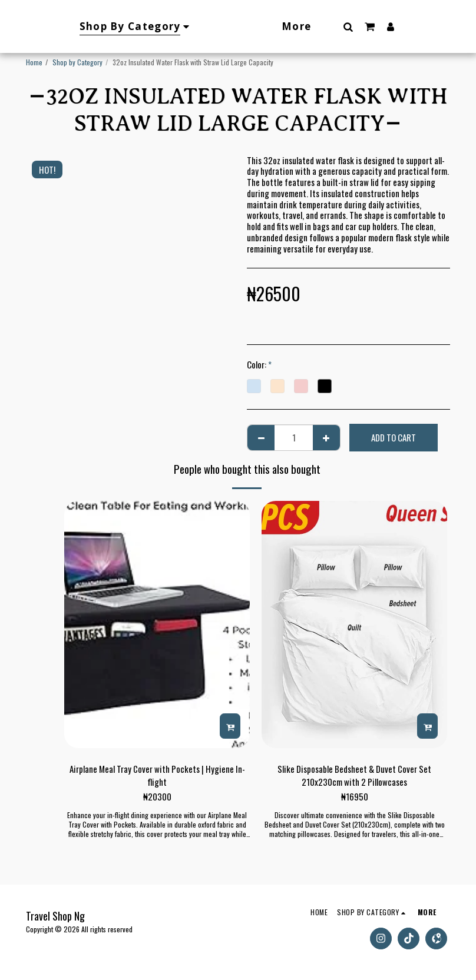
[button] (373, 26)
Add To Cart (394, 437)
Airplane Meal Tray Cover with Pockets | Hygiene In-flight (157, 775)
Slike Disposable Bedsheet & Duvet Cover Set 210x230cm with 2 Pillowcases (354, 775)
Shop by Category (77, 62)
